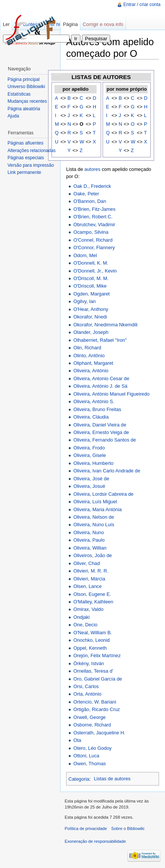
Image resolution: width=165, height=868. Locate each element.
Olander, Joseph (91, 332)
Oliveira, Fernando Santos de (104, 440)
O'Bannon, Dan (90, 201)
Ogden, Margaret (92, 294)
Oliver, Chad (86, 563)
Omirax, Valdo (88, 609)
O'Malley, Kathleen (93, 602)
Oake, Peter (86, 194)
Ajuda (13, 116)
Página (70, 24)
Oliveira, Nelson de (94, 517)
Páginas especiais (26, 158)
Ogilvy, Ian (85, 301)
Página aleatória (24, 109)
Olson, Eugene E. (92, 594)
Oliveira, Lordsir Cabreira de (103, 494)
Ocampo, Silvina (91, 232)
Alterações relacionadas (32, 151)
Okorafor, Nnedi (90, 317)
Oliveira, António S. (94, 401)
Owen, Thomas (90, 764)
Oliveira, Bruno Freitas (97, 409)
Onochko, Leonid (92, 640)
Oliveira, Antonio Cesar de (101, 378)
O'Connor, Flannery (94, 247)
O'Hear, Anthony (91, 309)
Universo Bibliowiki (26, 87)
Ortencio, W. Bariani (95, 702)
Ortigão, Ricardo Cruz (97, 709)
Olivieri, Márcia (89, 579)
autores (92, 169)
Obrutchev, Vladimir (94, 225)
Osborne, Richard (92, 725)
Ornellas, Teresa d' (93, 671)
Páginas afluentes (25, 143)
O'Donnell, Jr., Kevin (95, 271)
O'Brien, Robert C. (93, 217)
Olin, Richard (87, 348)
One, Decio (85, 625)
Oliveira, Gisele (90, 455)
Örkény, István (89, 663)
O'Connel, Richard (93, 240)
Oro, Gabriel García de (98, 679)
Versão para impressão (31, 165)
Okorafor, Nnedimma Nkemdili (105, 325)
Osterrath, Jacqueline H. (99, 733)
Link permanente (24, 172)
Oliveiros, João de (92, 555)
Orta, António (87, 694)
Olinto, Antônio (89, 356)
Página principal (23, 79)
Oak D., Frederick (92, 186)
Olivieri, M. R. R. (91, 571)
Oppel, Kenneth (90, 648)
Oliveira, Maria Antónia (98, 509)
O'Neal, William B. (93, 633)
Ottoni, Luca (86, 756)
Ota (77, 740)
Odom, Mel (85, 255)
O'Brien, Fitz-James (94, 209)
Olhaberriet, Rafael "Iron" (100, 340)
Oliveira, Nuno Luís (94, 525)
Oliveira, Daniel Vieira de (100, 425)
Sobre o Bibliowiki (128, 828)
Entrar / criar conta (142, 5)
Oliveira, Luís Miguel (95, 502)
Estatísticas (19, 94)
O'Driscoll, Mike (90, 286)
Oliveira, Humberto (93, 463)
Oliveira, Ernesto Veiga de (101, 432)
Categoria (79, 779)
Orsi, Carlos (86, 686)
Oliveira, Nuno (89, 532)
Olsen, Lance (87, 586)
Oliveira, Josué (89, 486)
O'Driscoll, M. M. (91, 278)
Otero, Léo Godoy (92, 748)
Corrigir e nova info (103, 24)
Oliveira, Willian (90, 548)
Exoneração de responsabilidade (95, 841)
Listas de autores (112, 779)
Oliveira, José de (91, 479)
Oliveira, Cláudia (91, 417)
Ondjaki (81, 617)
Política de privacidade (86, 828)
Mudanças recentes (27, 101)
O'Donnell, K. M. (91, 263)
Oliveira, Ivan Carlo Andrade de (107, 471)
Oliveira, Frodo (89, 448)
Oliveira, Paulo (89, 540)
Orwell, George (89, 717)
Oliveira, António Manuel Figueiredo (111, 394)
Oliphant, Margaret (93, 363)
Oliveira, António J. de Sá (100, 386)
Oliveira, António (91, 371)
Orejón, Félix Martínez (97, 656)
